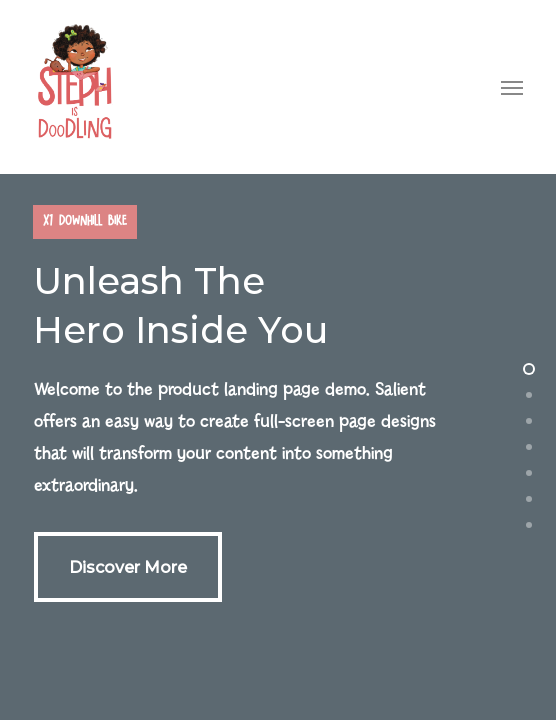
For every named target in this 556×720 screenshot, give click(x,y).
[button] (512, 87)
